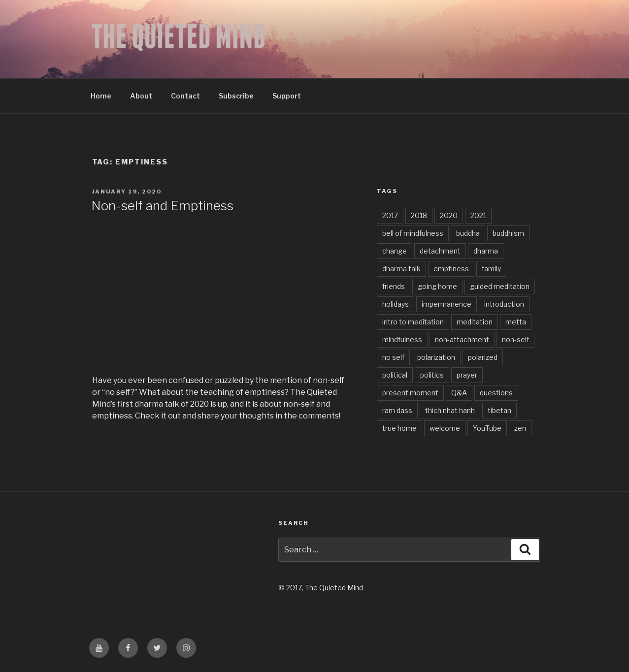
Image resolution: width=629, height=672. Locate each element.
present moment (410, 393)
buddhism (508, 233)
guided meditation (500, 286)
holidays (396, 304)
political (395, 375)
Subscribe (236, 96)
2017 (390, 215)
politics (432, 375)
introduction (504, 304)
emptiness (451, 269)
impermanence (447, 304)
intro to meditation (413, 322)
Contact (185, 96)
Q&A (459, 393)
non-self (515, 339)
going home (437, 286)
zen (520, 428)
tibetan (499, 410)
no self (393, 357)
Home (101, 96)
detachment (440, 251)
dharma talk (401, 269)
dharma (486, 251)
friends (394, 286)
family (491, 269)
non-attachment (462, 339)
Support (287, 96)
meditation (475, 322)
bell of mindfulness (413, 233)
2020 (449, 215)
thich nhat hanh (450, 410)
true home (399, 428)
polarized (483, 357)
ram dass (397, 410)
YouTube (487, 428)
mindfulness (402, 339)
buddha (468, 233)
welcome (445, 428)
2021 (478, 215)
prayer (467, 375)
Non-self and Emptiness (162, 206)
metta (516, 322)
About (141, 96)
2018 (419, 215)
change (395, 251)
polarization (436, 357)
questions (496, 393)
